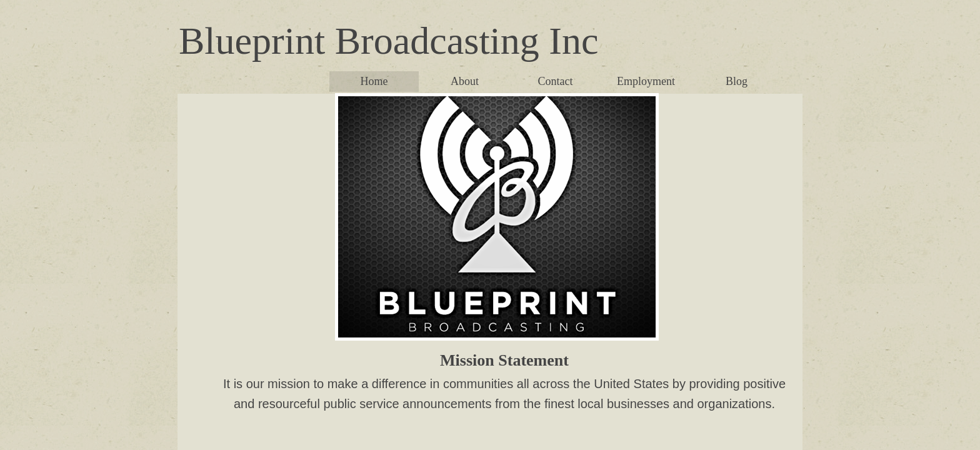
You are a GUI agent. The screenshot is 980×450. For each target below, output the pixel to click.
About (465, 81)
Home (374, 81)
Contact (556, 81)
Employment (646, 81)
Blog (737, 81)
